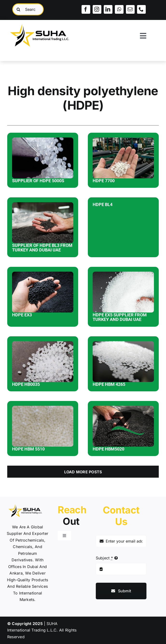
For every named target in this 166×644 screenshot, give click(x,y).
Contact (121, 516)
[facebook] (86, 9)
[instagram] (97, 9)
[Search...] (28, 9)
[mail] (130, 9)
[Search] (18, 9)
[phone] (141, 9)
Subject (104, 558)
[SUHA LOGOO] (44, 22)
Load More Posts (83, 472)
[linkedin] (108, 9)
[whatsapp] (119, 9)
